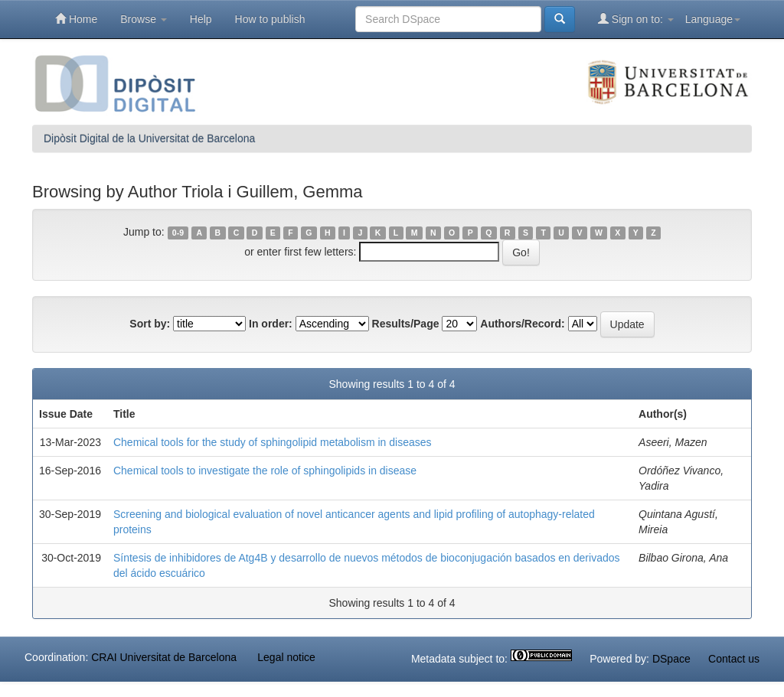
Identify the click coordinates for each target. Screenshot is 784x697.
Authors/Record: (522, 324)
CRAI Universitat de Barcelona (164, 657)
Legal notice (286, 657)
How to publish (270, 19)
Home (76, 19)
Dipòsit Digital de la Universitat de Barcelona (149, 138)
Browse (144, 19)
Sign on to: (636, 19)
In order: (271, 324)
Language (713, 19)
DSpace (671, 659)
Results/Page (406, 324)
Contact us (734, 659)
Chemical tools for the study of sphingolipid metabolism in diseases (273, 442)
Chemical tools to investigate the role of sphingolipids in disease (265, 471)
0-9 (178, 233)
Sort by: (150, 324)
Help (201, 19)
